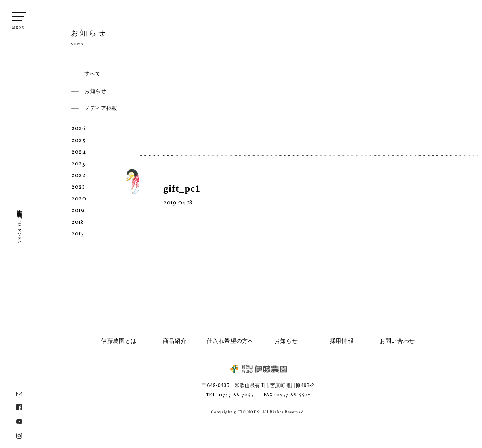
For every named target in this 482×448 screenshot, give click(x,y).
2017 (78, 234)
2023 (78, 164)
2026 (79, 129)
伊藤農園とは (119, 341)
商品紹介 (175, 341)
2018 (78, 222)
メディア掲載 (101, 108)
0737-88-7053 (236, 395)
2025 (78, 141)
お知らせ (95, 91)
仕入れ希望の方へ (230, 341)
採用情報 (342, 341)
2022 (79, 176)
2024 (79, 152)
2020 (79, 199)
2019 (78, 211)
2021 (78, 187)
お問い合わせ (397, 341)
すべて (93, 74)
